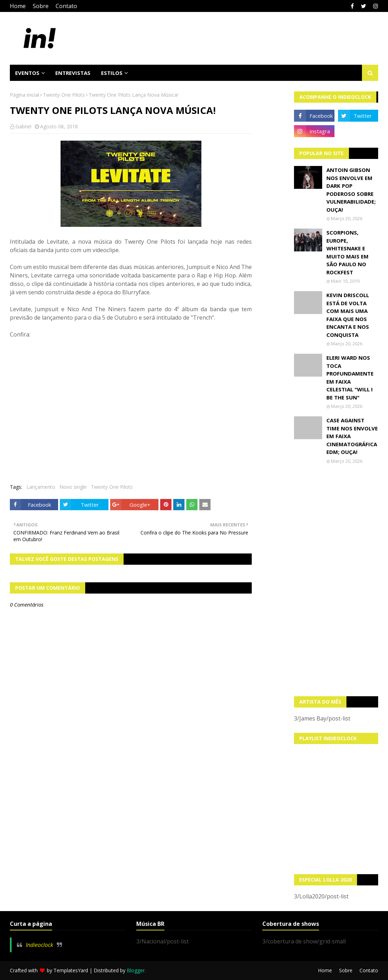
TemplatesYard (71, 970)
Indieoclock (39, 945)
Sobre (41, 6)
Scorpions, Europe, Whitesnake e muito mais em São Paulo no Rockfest (348, 252)
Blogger (136, 970)
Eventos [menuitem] (27, 73)
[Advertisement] (336, 580)
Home (18, 6)
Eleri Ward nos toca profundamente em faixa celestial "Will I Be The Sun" (350, 377)
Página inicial (24, 95)
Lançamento (41, 487)
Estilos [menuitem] (112, 73)
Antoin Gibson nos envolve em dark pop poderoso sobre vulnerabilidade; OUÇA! (351, 190)
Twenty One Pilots (64, 95)
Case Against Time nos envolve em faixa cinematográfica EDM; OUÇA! (352, 436)
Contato (66, 6)
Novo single (73, 487)
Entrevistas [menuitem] (73, 73)
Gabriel (23, 126)
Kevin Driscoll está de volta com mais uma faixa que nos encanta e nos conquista (348, 315)
